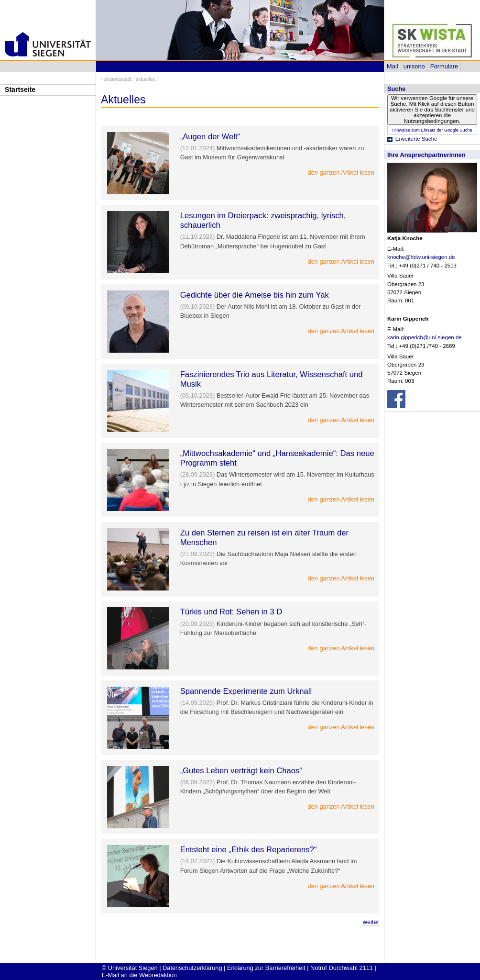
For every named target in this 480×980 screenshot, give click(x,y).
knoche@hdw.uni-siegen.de (421, 257)
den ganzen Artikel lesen (341, 173)
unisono (414, 66)
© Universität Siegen (130, 968)
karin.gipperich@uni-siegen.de (425, 337)
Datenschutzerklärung (192, 968)
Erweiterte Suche (416, 139)
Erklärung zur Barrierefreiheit (266, 968)
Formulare (444, 66)
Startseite (20, 89)
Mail (392, 66)
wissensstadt (118, 79)
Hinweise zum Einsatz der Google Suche (432, 130)
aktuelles (145, 79)
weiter (371, 922)
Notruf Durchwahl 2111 (342, 968)
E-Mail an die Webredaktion (139, 975)
